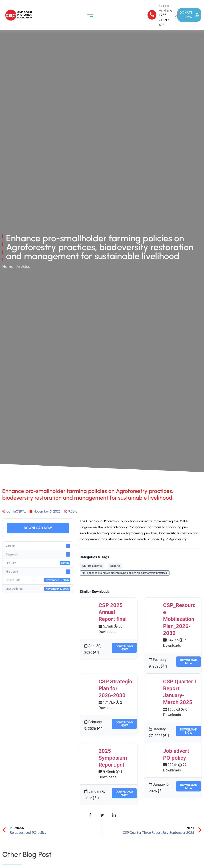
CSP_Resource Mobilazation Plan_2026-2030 (179, 619)
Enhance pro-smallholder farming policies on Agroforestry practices (125, 573)
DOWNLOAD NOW (38, 528)
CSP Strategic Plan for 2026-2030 (115, 688)
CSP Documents (92, 566)
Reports (115, 566)
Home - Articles (16, 267)
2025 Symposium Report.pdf (113, 758)
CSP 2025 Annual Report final (113, 612)
